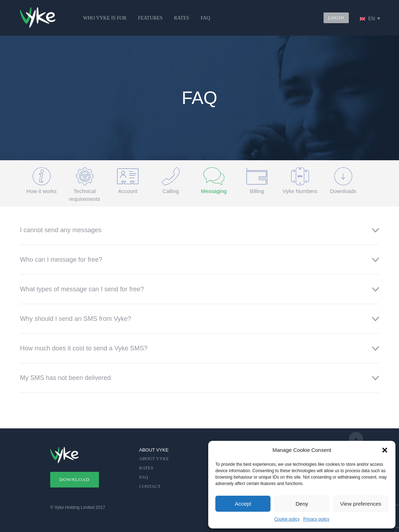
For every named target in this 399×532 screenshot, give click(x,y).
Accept (243, 504)
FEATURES (150, 18)
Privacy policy (316, 519)
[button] (385, 450)
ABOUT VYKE (154, 458)
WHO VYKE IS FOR (105, 18)
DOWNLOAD (75, 479)
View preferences (361, 504)
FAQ (205, 18)
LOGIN (336, 18)
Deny (302, 504)
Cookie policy (287, 519)
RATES (182, 18)
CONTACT (150, 486)
